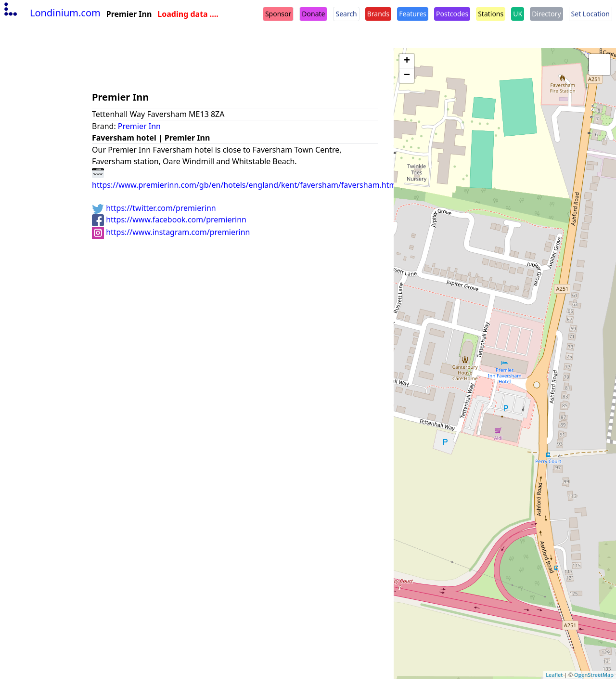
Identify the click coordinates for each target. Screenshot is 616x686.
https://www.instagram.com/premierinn (171, 232)
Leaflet (554, 675)
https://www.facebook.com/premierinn (169, 220)
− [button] (407, 76)
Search (346, 14)
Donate (313, 14)
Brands (378, 14)
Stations (491, 14)
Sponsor (278, 14)
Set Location (590, 14)
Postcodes (452, 14)
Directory (546, 14)
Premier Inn (139, 126)
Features (413, 14)
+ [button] (407, 61)
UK (518, 14)
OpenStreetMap (594, 675)
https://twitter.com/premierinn (154, 208)
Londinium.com (51, 13)
